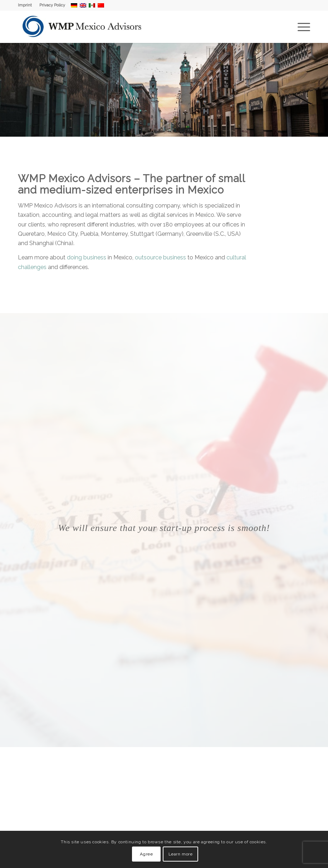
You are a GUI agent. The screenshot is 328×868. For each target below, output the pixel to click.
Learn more (181, 854)
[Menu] (300, 27)
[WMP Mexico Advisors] (82, 27)
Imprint (25, 5)
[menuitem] (27, 5)
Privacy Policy (52, 5)
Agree (146, 854)
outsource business (160, 257)
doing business (87, 257)
